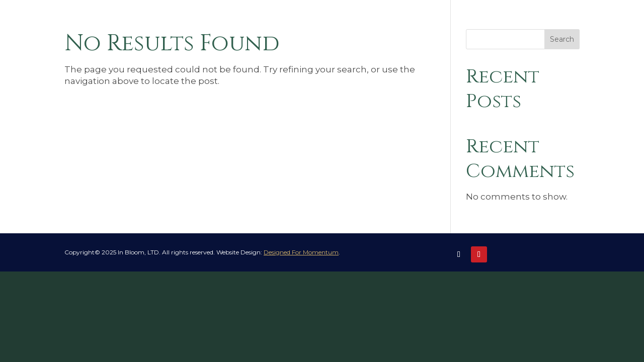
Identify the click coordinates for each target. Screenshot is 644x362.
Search (562, 39)
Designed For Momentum (301, 252)
